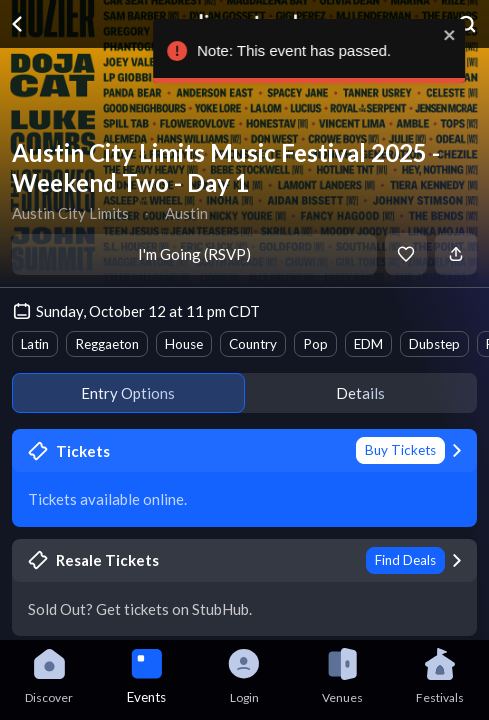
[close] (464, 35)
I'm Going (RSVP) (194, 254)
